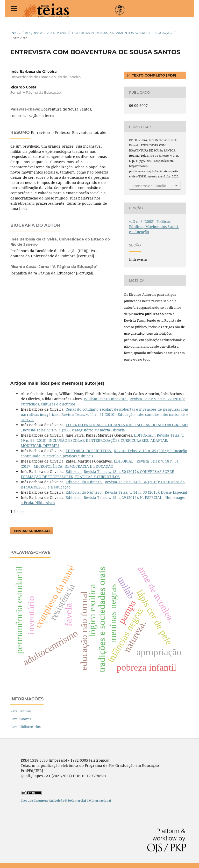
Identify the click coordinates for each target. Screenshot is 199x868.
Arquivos (34, 33)
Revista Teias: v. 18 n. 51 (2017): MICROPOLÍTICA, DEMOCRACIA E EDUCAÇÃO (100, 464)
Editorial (74, 471)
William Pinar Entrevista (106, 399)
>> (22, 511)
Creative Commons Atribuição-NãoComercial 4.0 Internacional (66, 800)
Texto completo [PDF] (154, 75)
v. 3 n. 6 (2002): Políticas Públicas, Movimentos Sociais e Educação (109, 33)
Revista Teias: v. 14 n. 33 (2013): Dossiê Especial (146, 492)
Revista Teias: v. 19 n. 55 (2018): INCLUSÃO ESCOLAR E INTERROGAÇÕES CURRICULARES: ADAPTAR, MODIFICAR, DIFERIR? (102, 440)
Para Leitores (21, 711)
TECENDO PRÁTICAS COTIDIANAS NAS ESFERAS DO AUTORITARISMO (127, 425)
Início (16, 33)
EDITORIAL (144, 435)
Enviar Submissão (32, 531)
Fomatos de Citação (149, 186)
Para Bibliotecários (26, 727)
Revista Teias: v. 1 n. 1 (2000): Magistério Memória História (74, 430)
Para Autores (21, 719)
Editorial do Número (84, 482)
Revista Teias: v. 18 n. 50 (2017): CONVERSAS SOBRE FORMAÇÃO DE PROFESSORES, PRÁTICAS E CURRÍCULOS (97, 474)
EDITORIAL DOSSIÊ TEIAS (89, 451)
